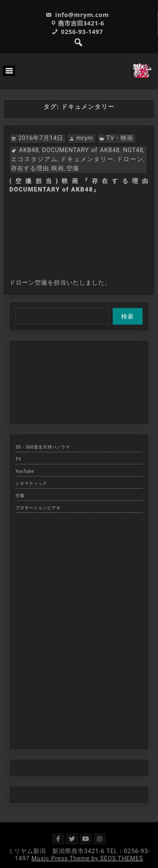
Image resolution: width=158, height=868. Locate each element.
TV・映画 (120, 138)
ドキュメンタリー (87, 159)
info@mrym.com (77, 15)
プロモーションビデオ (38, 508)
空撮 (73, 168)
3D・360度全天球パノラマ (43, 447)
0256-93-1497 (77, 32)
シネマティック (31, 483)
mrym (85, 138)
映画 (58, 168)
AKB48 (29, 150)
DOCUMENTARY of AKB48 (81, 150)
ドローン (130, 159)
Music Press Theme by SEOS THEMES (87, 858)
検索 (127, 316)
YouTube (25, 471)
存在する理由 (30, 168)
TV (18, 459)
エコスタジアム (34, 159)
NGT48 (133, 150)
